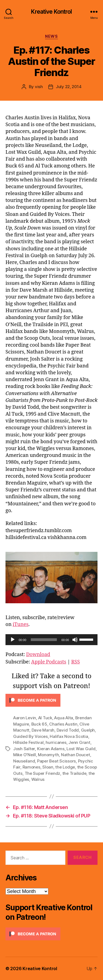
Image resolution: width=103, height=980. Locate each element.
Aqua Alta (64, 718)
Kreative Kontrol (51, 12)
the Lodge (65, 767)
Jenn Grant (79, 742)
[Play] (13, 640)
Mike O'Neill (25, 755)
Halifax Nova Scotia (69, 736)
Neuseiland (24, 761)
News (51, 36)
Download (38, 655)
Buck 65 (39, 724)
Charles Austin (63, 724)
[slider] (44, 640)
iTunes (21, 624)
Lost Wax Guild (81, 749)
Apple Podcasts (49, 662)
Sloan (48, 767)
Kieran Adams (51, 749)
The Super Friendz (43, 773)
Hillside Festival (28, 742)
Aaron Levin (25, 718)
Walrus (38, 779)
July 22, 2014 (69, 87)
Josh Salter (24, 749)
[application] (51, 640)
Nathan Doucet (76, 755)
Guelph (88, 730)
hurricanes (56, 742)
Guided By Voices (30, 736)
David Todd (68, 730)
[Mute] (75, 640)
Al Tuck (45, 718)
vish (39, 87)
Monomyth (48, 755)
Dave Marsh (43, 730)
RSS (75, 662)
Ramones (31, 767)
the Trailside (74, 773)
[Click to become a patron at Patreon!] (51, 700)
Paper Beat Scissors (56, 761)
